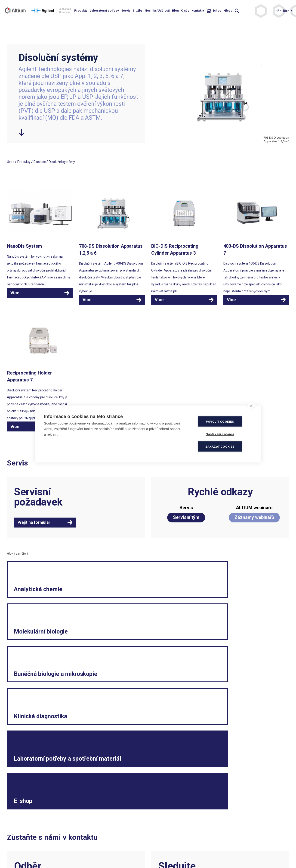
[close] (251, 406)
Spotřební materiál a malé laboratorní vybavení (249, 850)
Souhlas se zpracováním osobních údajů (179, 848)
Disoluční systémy (62, 162)
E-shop (218, 669)
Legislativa (229, 829)
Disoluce (40, 162)
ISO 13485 (103, 852)
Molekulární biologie (129, 603)
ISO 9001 (85, 852)
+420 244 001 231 (91, 829)
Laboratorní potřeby (104, 11)
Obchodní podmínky (164, 829)
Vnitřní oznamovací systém (241, 857)
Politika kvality (160, 834)
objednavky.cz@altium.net (98, 843)
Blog (175, 11)
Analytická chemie (44, 607)
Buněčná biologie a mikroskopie (237, 603)
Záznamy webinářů (254, 517)
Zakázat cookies (224, 446)
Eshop (217, 11)
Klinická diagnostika (33, 664)
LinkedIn (231, 782)
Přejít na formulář (35, 523)
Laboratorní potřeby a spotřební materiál (142, 659)
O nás (185, 11)
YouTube (263, 782)
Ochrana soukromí (163, 843)
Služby (138, 11)
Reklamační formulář (237, 834)
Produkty (81, 11)
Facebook (199, 782)
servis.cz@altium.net (94, 848)
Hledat (228, 11)
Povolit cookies (224, 422)
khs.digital (28, 852)
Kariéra (227, 838)
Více (15, 293)
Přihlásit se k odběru (38, 790)
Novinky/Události (157, 11)
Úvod (11, 162)
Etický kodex (230, 843)
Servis (126, 11)
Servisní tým (186, 517)
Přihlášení (283, 11)
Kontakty (198, 11)
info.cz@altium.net (92, 838)
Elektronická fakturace (166, 838)
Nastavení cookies (163, 852)
